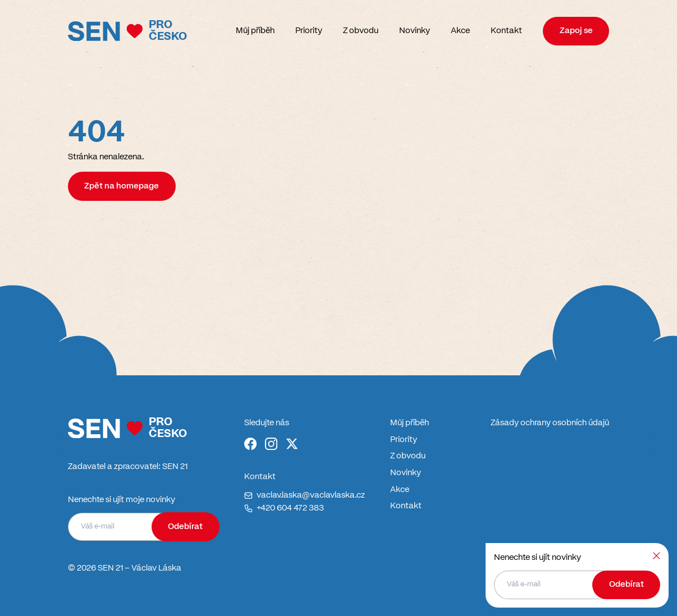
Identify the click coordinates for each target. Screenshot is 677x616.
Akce (460, 31)
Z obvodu (361, 31)
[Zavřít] (657, 556)
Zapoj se (576, 31)
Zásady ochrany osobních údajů (550, 423)
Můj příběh (255, 31)
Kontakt (506, 31)
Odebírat (185, 527)
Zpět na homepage (122, 186)
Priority (309, 31)
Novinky (415, 31)
